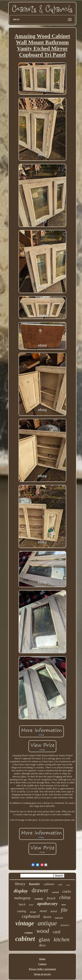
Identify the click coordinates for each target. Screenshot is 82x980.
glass (44, 939)
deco (42, 945)
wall (68, 885)
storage (33, 912)
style (60, 884)
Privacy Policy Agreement (42, 969)
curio (67, 891)
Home (42, 959)
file (64, 910)
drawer (40, 890)
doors (47, 917)
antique (47, 923)
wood (43, 931)
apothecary (47, 904)
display (21, 891)
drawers (65, 925)
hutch (22, 904)
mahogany (23, 898)
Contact (42, 964)
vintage (25, 923)
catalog (22, 911)
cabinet (25, 939)
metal (43, 911)
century (39, 899)
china (65, 897)
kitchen (62, 939)
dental (54, 911)
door (31, 905)
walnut (29, 933)
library (20, 884)
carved (55, 892)
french (51, 898)
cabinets (49, 884)
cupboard (31, 916)
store (64, 905)
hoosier (35, 884)
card (56, 932)
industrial (59, 918)
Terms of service (42, 974)
